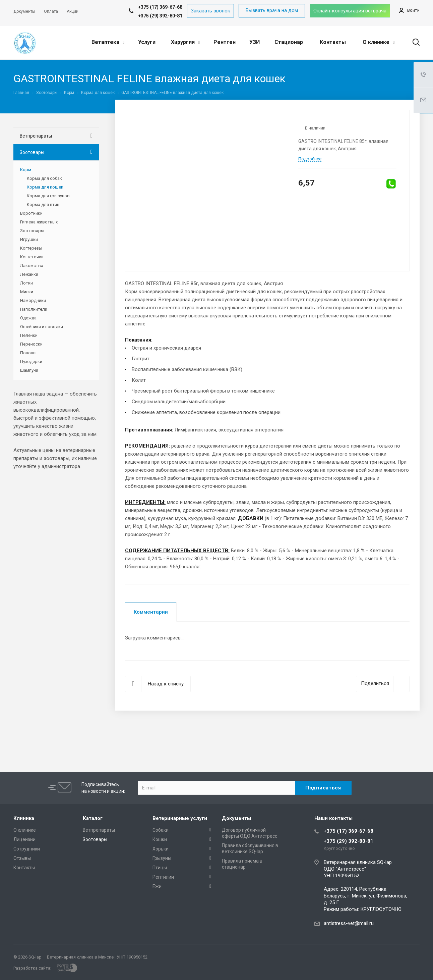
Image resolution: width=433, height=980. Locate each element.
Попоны (28, 353)
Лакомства (32, 266)
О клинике (379, 42)
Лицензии (24, 839)
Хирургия (185, 42)
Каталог (93, 818)
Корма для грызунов (48, 196)
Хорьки (161, 849)
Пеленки (29, 335)
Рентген (225, 42)
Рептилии (163, 877)
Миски (27, 292)
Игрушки (29, 239)
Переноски (31, 344)
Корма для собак (44, 178)
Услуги (147, 42)
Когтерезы (31, 248)
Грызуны (162, 858)
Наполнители (34, 309)
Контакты (333, 42)
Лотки (26, 283)
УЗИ (255, 42)
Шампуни (29, 370)
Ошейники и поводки (42, 327)
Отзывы (22, 858)
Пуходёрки (31, 362)
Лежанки (29, 274)
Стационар (289, 42)
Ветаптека (108, 42)
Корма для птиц (43, 204)
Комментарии (151, 612)
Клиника (24, 818)
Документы (236, 818)
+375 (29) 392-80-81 (160, 16)
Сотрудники (27, 849)
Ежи (157, 886)
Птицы (160, 868)
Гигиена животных (39, 222)
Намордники (33, 300)
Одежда (28, 318)
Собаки (161, 830)
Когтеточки (32, 257)
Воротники (31, 213)
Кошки (160, 839)
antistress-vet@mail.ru (349, 923)
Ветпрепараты (36, 136)
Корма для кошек (45, 187)
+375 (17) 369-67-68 (349, 831)
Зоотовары (32, 152)
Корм (26, 170)
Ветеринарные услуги (180, 818)
